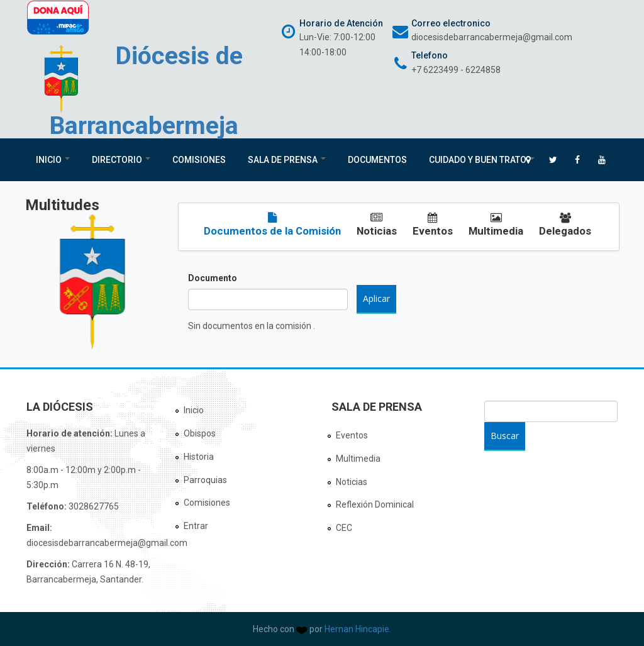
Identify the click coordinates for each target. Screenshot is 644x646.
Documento (213, 278)
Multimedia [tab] (496, 225)
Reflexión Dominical (375, 504)
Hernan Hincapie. (358, 629)
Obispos (200, 433)
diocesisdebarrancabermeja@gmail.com (492, 37)
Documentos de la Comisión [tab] (272, 225)
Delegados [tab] (565, 225)
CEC (344, 528)
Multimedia (358, 459)
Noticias (352, 482)
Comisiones (199, 160)
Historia (199, 457)
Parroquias (205, 480)
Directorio (121, 160)
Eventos (352, 435)
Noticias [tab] (377, 225)
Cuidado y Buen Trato (482, 160)
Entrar (196, 526)
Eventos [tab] (433, 225)
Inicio (53, 160)
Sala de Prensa (287, 160)
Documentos (377, 160)
